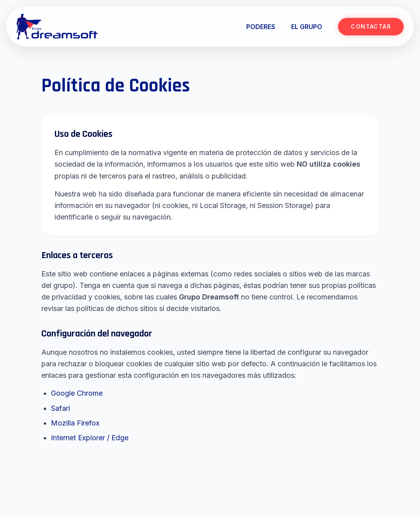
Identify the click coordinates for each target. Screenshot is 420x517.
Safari (60, 408)
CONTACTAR (371, 26)
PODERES (261, 27)
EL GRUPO (307, 27)
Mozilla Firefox (75, 423)
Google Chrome (77, 393)
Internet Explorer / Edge (90, 438)
